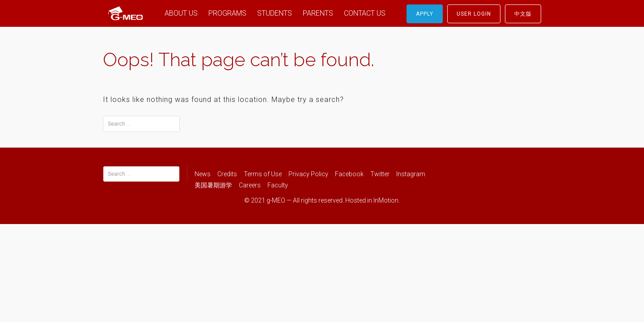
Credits (227, 174)
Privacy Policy (308, 174)
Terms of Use (263, 174)
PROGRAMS (227, 13)
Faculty (278, 185)
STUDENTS (275, 13)
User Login (474, 14)
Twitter (380, 174)
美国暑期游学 (213, 185)
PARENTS (318, 13)
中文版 (523, 14)
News (203, 174)
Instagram (411, 174)
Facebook (349, 174)
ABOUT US (181, 13)
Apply (425, 14)
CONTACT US (365, 13)
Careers (250, 185)
